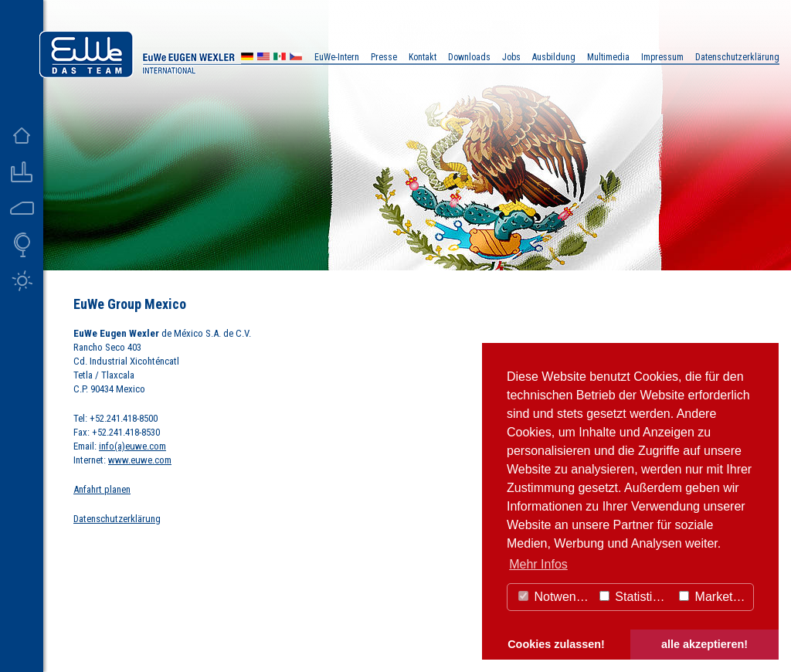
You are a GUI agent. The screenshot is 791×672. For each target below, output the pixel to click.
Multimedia (608, 57)
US (263, 58)
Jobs (511, 57)
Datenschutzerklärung (117, 519)
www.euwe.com (140, 460)
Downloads (469, 57)
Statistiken (636, 597)
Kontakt (423, 57)
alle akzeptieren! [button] (704, 644)
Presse (384, 57)
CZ (296, 58)
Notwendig (555, 597)
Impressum (662, 57)
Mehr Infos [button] (538, 564)
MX (280, 58)
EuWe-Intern (337, 57)
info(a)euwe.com (132, 446)
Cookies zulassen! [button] (556, 644)
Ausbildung (554, 57)
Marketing (714, 597)
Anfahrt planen (102, 489)
